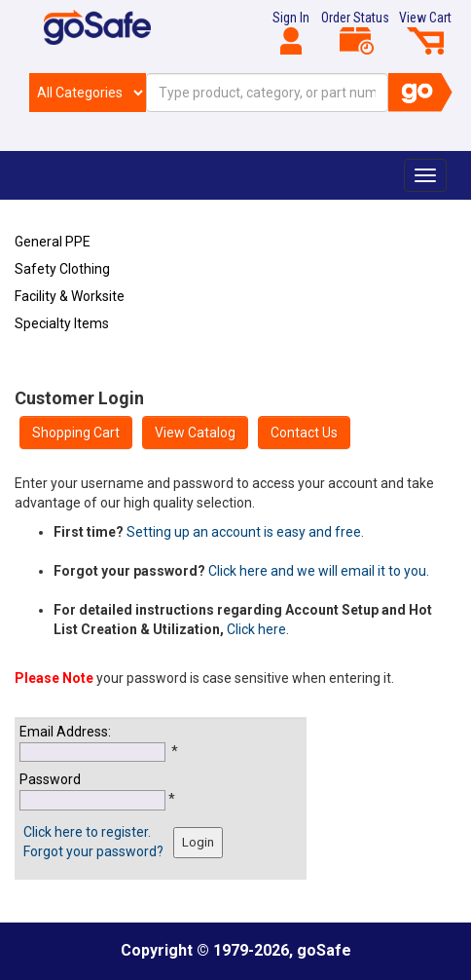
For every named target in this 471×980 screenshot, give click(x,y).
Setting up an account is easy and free (244, 532)
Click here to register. (87, 832)
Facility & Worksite (70, 296)
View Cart (425, 32)
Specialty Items (62, 323)
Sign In (291, 32)
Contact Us (304, 433)
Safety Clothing (62, 269)
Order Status (355, 32)
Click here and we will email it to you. (319, 571)
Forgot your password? (93, 851)
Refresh (52, 369)
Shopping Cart (76, 433)
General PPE (53, 242)
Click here (256, 629)
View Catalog (195, 433)
